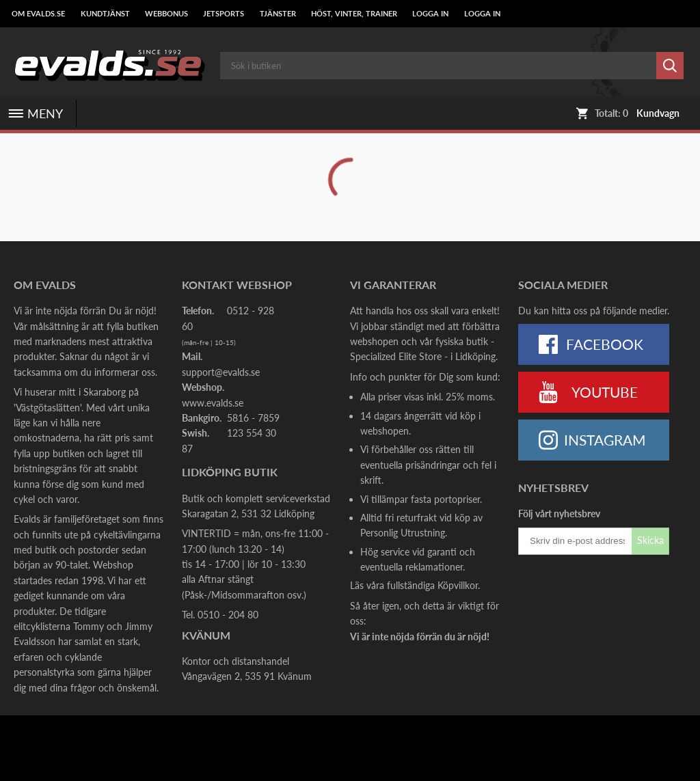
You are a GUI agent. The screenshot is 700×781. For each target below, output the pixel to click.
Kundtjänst (105, 14)
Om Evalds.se (38, 14)
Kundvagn (658, 113)
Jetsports (224, 14)
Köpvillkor (458, 585)
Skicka (650, 540)
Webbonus (166, 14)
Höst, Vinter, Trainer (354, 14)
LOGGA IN (430, 14)
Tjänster (278, 14)
